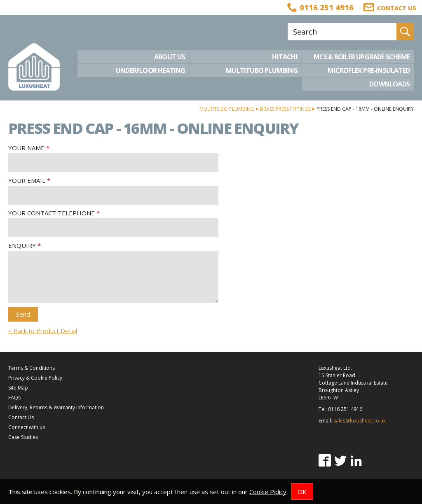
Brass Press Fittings (285, 109)
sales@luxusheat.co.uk (360, 421)
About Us (170, 57)
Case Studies (23, 437)
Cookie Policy (268, 492)
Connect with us (27, 427)
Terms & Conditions (32, 368)
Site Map (18, 388)
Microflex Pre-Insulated (369, 70)
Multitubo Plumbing (262, 70)
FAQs (14, 398)
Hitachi (285, 57)
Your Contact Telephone (52, 213)
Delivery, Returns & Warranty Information (56, 407)
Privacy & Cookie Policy (35, 378)
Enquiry (22, 245)
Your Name (26, 148)
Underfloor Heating (151, 70)
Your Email (27, 180)
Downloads (389, 84)
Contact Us (21, 417)
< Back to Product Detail (43, 331)
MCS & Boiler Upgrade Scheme (362, 57)
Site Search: (288, 23)
